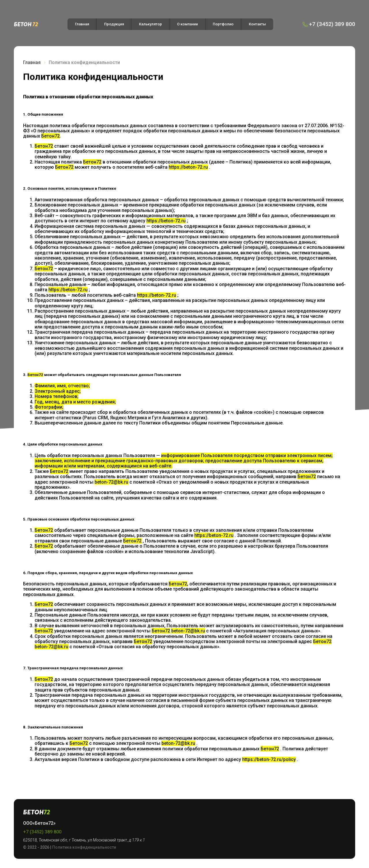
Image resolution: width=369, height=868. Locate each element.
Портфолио (223, 24)
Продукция (114, 24)
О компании (187, 24)
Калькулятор (150, 24)
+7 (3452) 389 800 (42, 832)
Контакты (257, 24)
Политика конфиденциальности (84, 847)
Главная (82, 24)
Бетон (26, 24)
